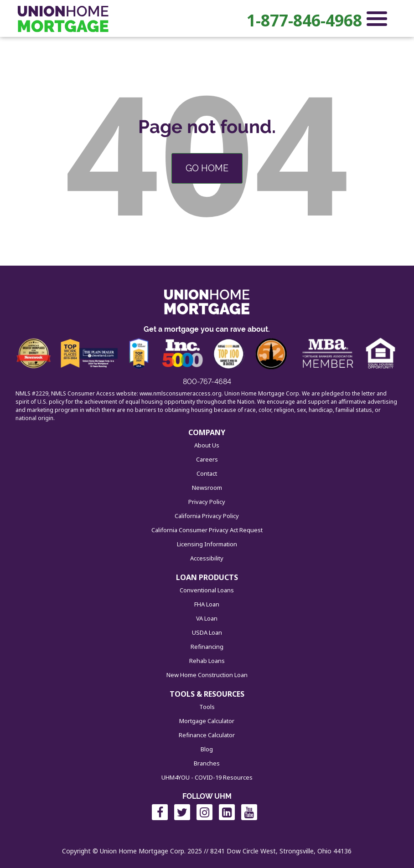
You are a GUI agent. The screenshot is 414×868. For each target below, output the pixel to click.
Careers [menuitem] (207, 459)
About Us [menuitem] (207, 445)
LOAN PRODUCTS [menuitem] (207, 577)
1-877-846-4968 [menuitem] (304, 21)
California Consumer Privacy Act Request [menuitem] (207, 530)
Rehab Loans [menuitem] (207, 661)
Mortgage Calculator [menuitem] (207, 721)
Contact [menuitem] (207, 473)
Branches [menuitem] (207, 763)
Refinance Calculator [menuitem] (207, 735)
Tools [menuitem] (207, 707)
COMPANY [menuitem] (207, 432)
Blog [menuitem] (207, 749)
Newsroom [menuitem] (207, 488)
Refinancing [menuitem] (207, 647)
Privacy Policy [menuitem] (207, 502)
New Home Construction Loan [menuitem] (207, 675)
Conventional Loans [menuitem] (207, 590)
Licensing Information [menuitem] (207, 544)
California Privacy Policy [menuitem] (207, 516)
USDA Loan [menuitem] (207, 632)
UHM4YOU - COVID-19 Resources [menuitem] (207, 777)
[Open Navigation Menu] (377, 21)
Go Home (207, 168)
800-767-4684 (207, 382)
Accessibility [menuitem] (207, 558)
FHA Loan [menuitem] (207, 604)
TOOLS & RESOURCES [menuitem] (207, 694)
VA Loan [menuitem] (207, 618)
